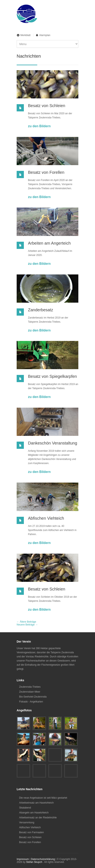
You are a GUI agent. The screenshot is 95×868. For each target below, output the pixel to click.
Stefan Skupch (34, 862)
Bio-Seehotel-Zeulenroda (33, 697)
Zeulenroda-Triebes (30, 687)
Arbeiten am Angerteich (49, 243)
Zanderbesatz (41, 310)
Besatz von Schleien (47, 106)
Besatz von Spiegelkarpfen (52, 376)
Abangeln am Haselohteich (34, 813)
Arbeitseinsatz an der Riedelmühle (38, 818)
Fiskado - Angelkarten (31, 702)
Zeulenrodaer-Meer (30, 692)
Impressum (23, 859)
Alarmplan (45, 35)
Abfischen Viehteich (46, 518)
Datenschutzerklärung (43, 859)
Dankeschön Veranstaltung (53, 443)
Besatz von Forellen (46, 172)
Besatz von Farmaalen (31, 832)
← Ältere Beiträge (26, 622)
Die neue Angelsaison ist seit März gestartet (43, 798)
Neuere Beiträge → (27, 625)
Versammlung (27, 822)
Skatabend (25, 808)
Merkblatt (25, 35)
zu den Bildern (39, 126)
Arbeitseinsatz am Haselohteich (36, 803)
